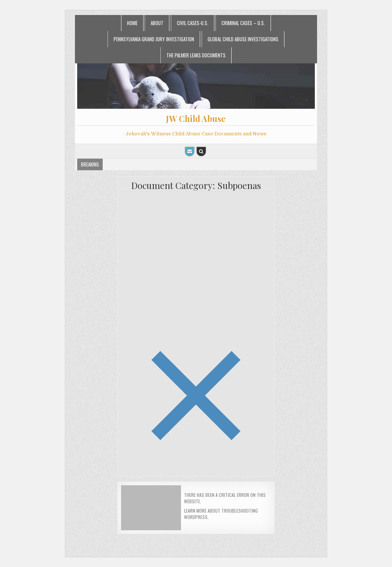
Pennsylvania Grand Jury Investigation (154, 39)
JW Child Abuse (196, 118)
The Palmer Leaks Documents (196, 55)
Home (132, 23)
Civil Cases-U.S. (193, 23)
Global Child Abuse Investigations (243, 39)
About (157, 23)
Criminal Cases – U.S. (243, 23)
